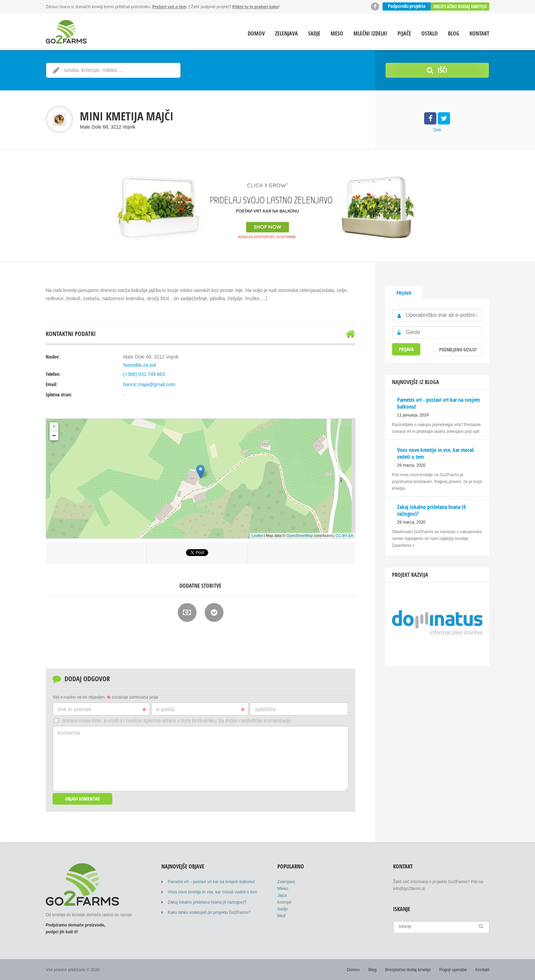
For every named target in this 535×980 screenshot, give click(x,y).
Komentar (69, 733)
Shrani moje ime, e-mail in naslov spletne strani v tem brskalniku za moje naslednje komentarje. (177, 721)
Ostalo (430, 34)
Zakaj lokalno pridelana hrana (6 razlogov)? (207, 902)
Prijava (404, 293)
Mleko (283, 889)
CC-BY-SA (345, 536)
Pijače (404, 34)
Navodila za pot (140, 365)
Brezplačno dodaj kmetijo (460, 6)
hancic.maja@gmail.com (149, 384)
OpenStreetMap (300, 536)
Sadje (314, 34)
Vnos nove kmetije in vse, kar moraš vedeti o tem (212, 892)
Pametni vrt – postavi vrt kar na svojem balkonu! (211, 882)
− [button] (54, 436)
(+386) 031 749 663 (144, 374)
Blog (454, 34)
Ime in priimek (102, 710)
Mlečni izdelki (370, 34)
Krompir (285, 902)
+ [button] (54, 427)
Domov (256, 34)
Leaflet (257, 536)
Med (281, 916)
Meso (337, 34)
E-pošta (200, 710)
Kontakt (479, 34)
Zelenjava (286, 34)
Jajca (282, 895)
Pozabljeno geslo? (458, 349)
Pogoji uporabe (453, 970)
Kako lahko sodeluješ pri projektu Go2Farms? (209, 912)
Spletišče (265, 709)
